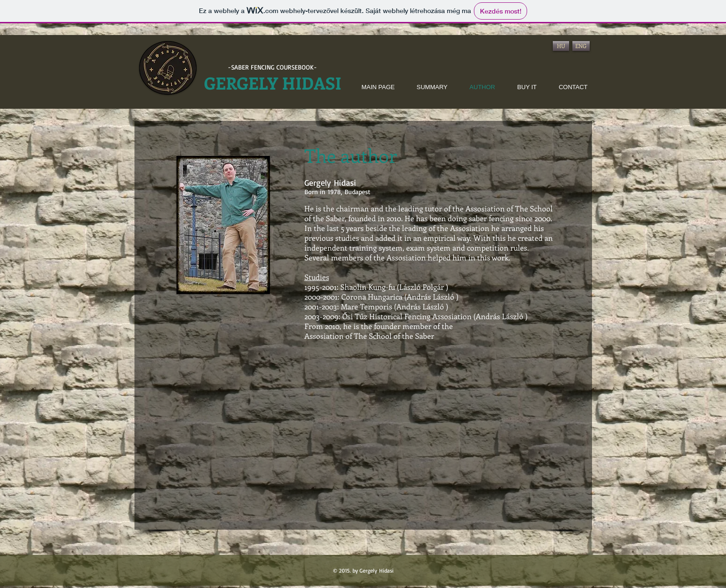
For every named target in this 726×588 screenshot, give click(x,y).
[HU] (561, 46)
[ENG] (581, 46)
